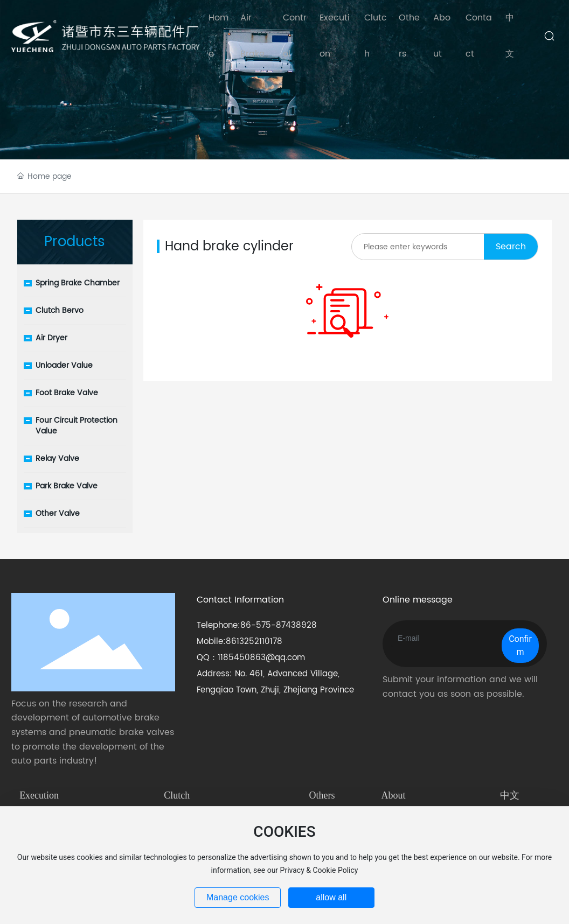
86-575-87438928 (279, 625)
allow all (331, 897)
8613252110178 (254, 642)
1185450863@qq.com (261, 658)
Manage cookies (238, 897)
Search (511, 247)
